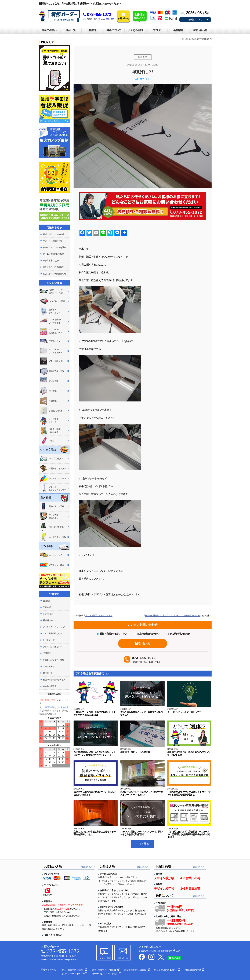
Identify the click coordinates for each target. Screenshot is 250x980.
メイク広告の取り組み (52, 634)
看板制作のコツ (50, 620)
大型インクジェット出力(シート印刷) (53, 291)
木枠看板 (48, 391)
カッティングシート (53, 478)
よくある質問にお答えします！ (99, 616)
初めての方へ (49, 30)
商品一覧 (71, 30)
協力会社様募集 (50, 686)
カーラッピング (51, 555)
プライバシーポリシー (52, 647)
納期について (195, 20)
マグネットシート (52, 341)
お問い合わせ (200, 30)
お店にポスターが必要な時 (54, 274)
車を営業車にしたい (51, 261)
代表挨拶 (47, 607)
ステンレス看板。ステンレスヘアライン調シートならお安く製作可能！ (141, 833)
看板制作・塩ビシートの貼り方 (135, 752)
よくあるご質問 (104, 958)
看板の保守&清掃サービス (54, 680)
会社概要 (47, 601)
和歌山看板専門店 (193, 970)
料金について (114, 30)
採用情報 (47, 653)
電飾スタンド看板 (52, 506)
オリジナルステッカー (49, 421)
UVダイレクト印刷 (52, 301)
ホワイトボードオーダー (73, 974)
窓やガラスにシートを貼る (54, 247)
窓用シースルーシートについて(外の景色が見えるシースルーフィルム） (142, 793)
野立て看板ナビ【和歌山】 (104, 970)
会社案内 (178, 30)
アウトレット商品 (52, 565)
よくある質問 (135, 30)
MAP (178, 951)
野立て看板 (49, 381)
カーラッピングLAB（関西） (105, 974)
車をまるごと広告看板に (53, 267)
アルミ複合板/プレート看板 (50, 321)
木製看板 (48, 401)
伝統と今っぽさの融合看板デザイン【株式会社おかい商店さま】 (95, 793)
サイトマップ (49, 640)
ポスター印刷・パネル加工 (51, 431)
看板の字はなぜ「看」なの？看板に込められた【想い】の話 (188, 753)
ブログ (157, 30)
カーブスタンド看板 (53, 537)
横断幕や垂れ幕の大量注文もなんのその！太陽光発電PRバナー (173, 616)
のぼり (47, 441)
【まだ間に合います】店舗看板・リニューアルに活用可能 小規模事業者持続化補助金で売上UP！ (189, 834)
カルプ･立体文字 (51, 459)
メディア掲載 (49, 667)
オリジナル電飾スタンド (50, 516)
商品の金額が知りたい (147, 634)
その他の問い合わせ (178, 634)
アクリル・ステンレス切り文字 (53, 488)
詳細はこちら (87, 867)
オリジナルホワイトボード (51, 351)
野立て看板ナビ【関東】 (166, 970)
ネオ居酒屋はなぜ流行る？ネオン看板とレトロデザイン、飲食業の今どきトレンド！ (95, 753)
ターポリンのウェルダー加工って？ (184, 712)
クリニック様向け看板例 (53, 254)
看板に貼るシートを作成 (53, 234)
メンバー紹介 (49, 614)
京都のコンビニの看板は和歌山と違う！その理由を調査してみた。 (95, 833)
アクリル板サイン (52, 361)
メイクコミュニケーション (54, 627)
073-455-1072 (97, 14)
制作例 (92, 30)
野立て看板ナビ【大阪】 (136, 970)
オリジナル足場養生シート (51, 331)
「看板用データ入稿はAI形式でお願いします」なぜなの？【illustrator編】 (96, 714)
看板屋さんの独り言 (192, 39)
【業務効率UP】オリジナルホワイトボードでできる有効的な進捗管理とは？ (189, 793)
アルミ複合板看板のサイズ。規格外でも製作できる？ (141, 714)
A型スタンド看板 (51, 527)
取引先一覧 (48, 673)
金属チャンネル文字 (53, 469)
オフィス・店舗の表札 (52, 241)
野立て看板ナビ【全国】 (73, 970)
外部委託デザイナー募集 (53, 660)
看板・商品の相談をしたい (112, 634)
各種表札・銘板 (51, 411)
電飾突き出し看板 (52, 371)
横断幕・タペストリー (50, 311)
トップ (181, 39)
